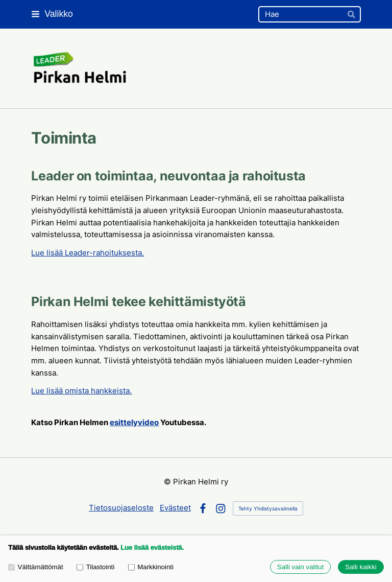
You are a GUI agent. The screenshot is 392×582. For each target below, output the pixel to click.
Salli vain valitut (300, 567)
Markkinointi (151, 567)
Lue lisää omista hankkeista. (81, 391)
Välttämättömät (36, 567)
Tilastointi (95, 567)
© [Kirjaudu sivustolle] (168, 482)
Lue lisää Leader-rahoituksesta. (88, 253)
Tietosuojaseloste (121, 508)
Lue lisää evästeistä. (152, 548)
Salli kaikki (361, 567)
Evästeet (175, 508)
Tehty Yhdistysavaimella (268, 508)
